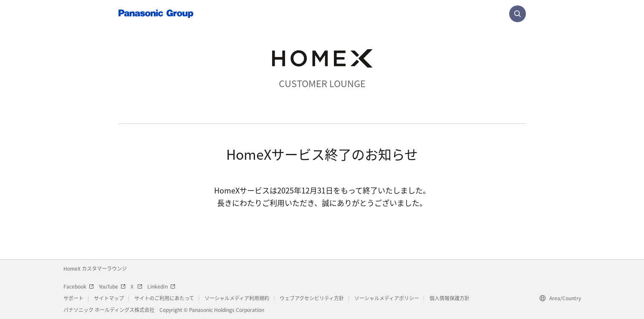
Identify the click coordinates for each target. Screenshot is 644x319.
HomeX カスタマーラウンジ (95, 268)
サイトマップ (109, 298)
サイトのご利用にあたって (164, 298)
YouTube (112, 286)
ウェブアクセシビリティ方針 (312, 298)
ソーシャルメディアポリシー (387, 298)
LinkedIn (161, 286)
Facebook (79, 286)
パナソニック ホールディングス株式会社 (109, 310)
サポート (73, 298)
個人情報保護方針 (450, 298)
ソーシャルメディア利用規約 (237, 298)
